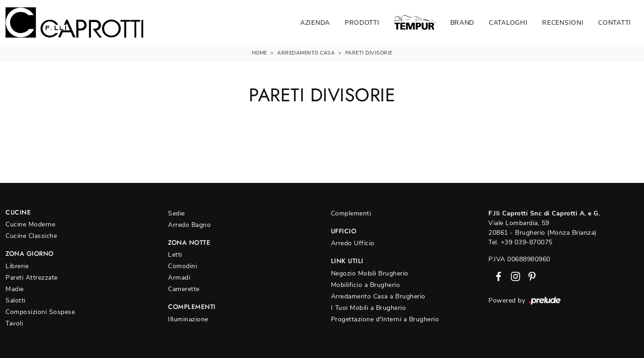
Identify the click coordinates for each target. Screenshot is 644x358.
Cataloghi (508, 23)
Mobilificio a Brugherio (366, 285)
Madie (15, 289)
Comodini (182, 266)
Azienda (315, 23)
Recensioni (563, 23)
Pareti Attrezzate (32, 278)
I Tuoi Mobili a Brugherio (369, 308)
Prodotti (362, 23)
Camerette (184, 289)
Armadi (179, 278)
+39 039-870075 (527, 242)
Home (260, 53)
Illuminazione (188, 319)
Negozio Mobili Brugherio (370, 273)
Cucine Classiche (31, 236)
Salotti (16, 300)
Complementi (351, 213)
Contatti (615, 23)
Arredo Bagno (189, 225)
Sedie (176, 213)
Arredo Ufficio (353, 243)
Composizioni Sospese (40, 312)
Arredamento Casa (306, 53)
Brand (462, 23)
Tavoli (14, 323)
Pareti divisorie (369, 53)
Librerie (17, 266)
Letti (175, 255)
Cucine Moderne (30, 224)
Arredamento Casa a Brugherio (378, 296)
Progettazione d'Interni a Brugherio (385, 319)
